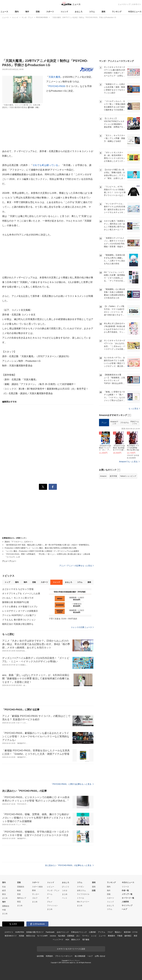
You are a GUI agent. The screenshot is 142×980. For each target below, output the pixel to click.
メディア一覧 (127, 894)
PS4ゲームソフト (135, 457)
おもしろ (79, 12)
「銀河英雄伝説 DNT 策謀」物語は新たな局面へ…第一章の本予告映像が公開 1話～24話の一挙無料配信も (47, 545)
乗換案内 (111, 936)
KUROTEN (20, 932)
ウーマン (86, 936)
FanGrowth (50, 932)
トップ (7, 582)
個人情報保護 (80, 956)
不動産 (120, 936)
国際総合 (6, 906)
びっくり (66, 887)
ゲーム (50, 894)
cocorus (53, 936)
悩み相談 (62, 936)
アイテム (102, 932)
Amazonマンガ (114, 457)
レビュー (51, 887)
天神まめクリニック (79, 932)
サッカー (36, 894)
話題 (94, 890)
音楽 (19, 894)
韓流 (19, 902)
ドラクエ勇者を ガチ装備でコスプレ (20, 607)
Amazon (103, 510)
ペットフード (58, 940)
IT (48, 898)
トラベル (81, 898)
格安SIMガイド (11, 936)
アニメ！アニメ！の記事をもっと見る (76, 566)
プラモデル (125, 457)
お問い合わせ (100, 956)
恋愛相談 (71, 936)
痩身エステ (76, 940)
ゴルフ (35, 898)
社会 (4, 887)
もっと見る (134, 443)
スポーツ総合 (37, 887)
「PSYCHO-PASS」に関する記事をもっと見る (72, 784)
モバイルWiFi (42, 936)
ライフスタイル (83, 894)
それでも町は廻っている (45, 165)
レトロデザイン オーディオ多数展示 (20, 611)
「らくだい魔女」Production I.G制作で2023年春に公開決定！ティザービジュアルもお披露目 (42, 551)
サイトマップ (127, 905)
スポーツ (50, 12)
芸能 (38, 12)
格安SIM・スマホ (131, 932)
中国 (4, 910)
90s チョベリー (83, 902)
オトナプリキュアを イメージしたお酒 (21, 593)
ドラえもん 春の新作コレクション (19, 620)
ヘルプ (124, 909)
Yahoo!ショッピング (128, 510)
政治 (4, 894)
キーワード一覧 (128, 898)
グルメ (50, 902)
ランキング (117, 12)
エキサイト (136, 4)
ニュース (4, 12)
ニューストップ (124, 4)
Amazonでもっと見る (128, 496)
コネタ (65, 890)
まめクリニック (63, 932)
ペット (65, 898)
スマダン (81, 887)
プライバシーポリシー (64, 956)
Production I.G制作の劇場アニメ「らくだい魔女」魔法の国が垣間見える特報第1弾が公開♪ (41, 548)
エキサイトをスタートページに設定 (71, 949)
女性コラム (81, 890)
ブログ (110, 932)
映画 (19, 890)
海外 (27, 12)
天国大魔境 (54, 77)
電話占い (118, 932)
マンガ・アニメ (53, 890)
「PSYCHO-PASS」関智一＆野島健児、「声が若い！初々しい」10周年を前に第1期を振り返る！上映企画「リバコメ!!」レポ (47, 556)
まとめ (5, 898)
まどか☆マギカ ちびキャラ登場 (18, 589)
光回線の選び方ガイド (35, 932)
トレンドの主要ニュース (82, 627)
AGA (67, 940)
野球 (34, 890)
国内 (17, 12)
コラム (92, 12)
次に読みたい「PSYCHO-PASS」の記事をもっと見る (69, 865)
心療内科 (92, 932)
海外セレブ (22, 898)
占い (78, 936)
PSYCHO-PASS (57, 86)
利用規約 (49, 956)
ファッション (52, 905)
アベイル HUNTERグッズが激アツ (19, 615)
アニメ (104, 457)
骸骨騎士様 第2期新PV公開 (16, 602)
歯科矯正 (128, 936)
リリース (125, 887)
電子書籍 (86, 940)
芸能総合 (21, 887)
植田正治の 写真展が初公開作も (18, 624)
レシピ (94, 936)
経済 (4, 890)
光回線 (21, 936)
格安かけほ (31, 936)
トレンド (64, 12)
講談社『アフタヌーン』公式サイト (19, 542)
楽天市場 (113, 510)
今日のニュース (135, 12)
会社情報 (40, 956)
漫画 (103, 12)
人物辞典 (125, 902)
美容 (135, 936)
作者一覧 (125, 890)
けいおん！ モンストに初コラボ (18, 598)
